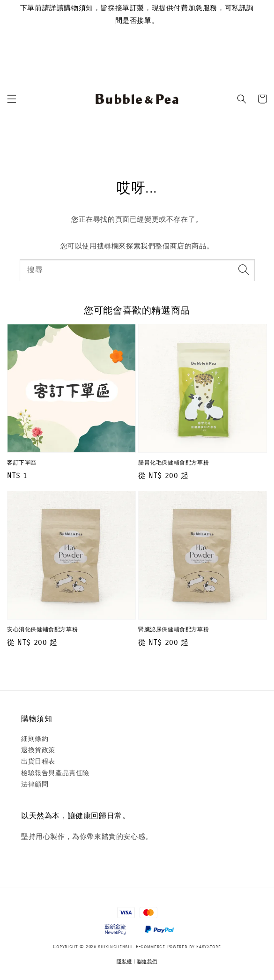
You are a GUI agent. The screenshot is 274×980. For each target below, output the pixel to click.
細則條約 (35, 739)
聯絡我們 (147, 962)
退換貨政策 (38, 750)
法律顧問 (35, 784)
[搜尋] (244, 270)
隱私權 (124, 962)
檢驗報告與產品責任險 (55, 773)
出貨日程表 (38, 761)
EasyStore (208, 947)
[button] (12, 99)
